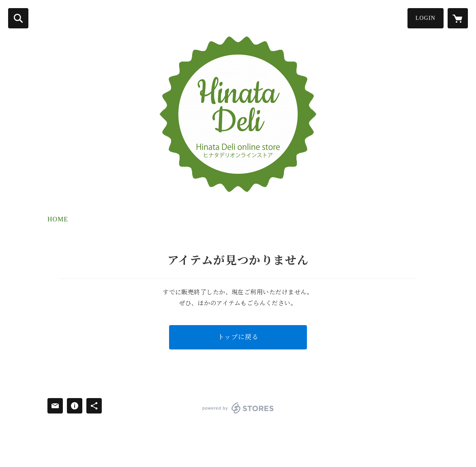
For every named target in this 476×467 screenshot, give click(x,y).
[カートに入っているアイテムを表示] (458, 18)
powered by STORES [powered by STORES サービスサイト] (238, 408)
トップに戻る (238, 337)
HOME (58, 219)
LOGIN (426, 18)
